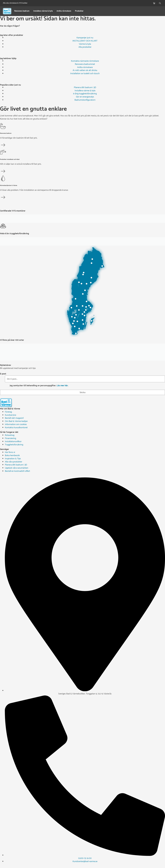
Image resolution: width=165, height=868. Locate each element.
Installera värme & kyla (43, 11)
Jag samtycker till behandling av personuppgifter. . (39, 386)
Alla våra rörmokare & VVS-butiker (15, 3)
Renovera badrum (22, 11)
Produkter (79, 11)
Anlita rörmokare (64, 11)
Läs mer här (62, 386)
